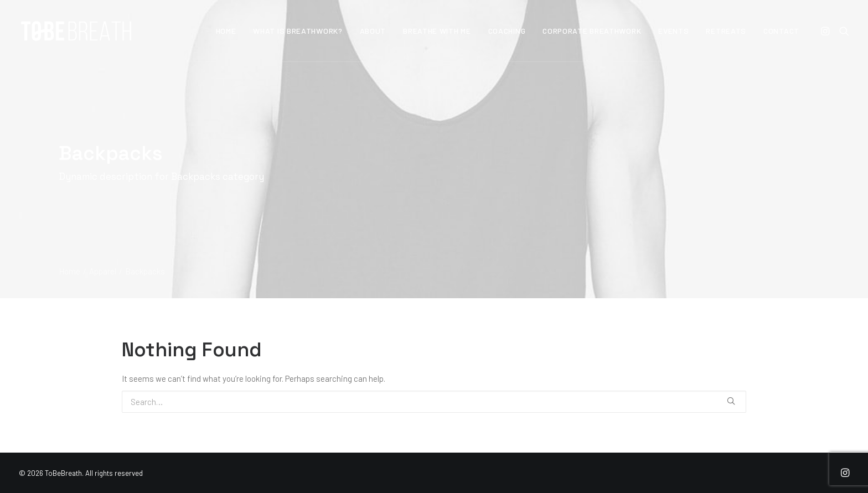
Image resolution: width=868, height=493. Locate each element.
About (373, 31)
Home (226, 31)
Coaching (507, 31)
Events (673, 31)
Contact (781, 31)
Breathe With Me (437, 31)
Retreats (726, 31)
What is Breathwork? (298, 31)
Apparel (103, 271)
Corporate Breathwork (592, 31)
